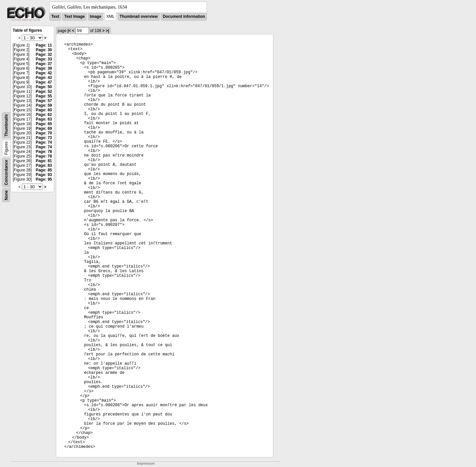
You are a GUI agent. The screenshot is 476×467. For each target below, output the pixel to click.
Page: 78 (44, 152)
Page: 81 (44, 161)
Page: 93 (44, 175)
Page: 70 (44, 133)
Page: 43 (44, 78)
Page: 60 (44, 110)
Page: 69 (44, 128)
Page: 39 (44, 68)
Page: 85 (44, 170)
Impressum (146, 464)
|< (69, 31)
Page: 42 (44, 73)
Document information (184, 17)
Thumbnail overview (139, 17)
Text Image (74, 17)
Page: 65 (44, 124)
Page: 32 (44, 54)
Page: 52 (44, 91)
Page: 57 (44, 101)
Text (55, 17)
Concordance (6, 173)
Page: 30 (44, 50)
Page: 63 (44, 119)
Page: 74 (44, 142)
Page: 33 (44, 59)
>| (107, 31)
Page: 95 (44, 179)
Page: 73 (44, 138)
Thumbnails (6, 125)
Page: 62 (44, 115)
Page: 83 (44, 165)
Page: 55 (44, 96)
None (6, 195)
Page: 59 (44, 105)
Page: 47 (44, 82)
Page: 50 (44, 87)
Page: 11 (44, 45)
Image (96, 17)
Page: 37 (44, 64)
